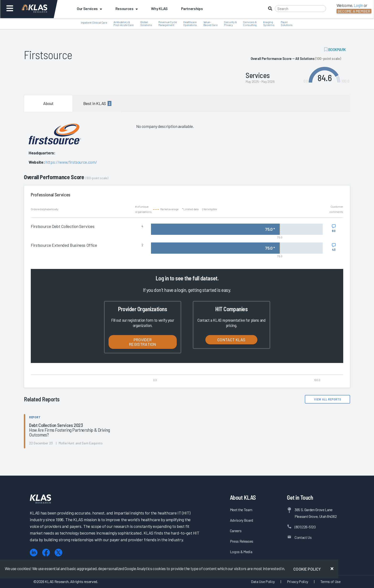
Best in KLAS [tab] (97, 103)
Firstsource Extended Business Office (64, 245)
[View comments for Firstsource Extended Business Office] (334, 247)
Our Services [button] (89, 8)
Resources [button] (127, 8)
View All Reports (328, 399)
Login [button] (358, 5)
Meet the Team (241, 510)
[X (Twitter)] (58, 553)
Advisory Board (242, 520)
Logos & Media (241, 552)
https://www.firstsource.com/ (71, 162)
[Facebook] (46, 553)
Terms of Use (330, 581)
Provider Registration (143, 342)
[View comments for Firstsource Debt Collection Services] (334, 228)
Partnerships (192, 8)
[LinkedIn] (34, 553)
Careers (236, 531)
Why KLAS (159, 8)
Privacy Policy (298, 581)
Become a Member (354, 11)
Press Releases (242, 541)
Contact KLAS (231, 340)
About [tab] (48, 103)
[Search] (300, 9)
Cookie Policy (307, 569)
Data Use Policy (263, 581)
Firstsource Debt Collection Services (63, 226)
